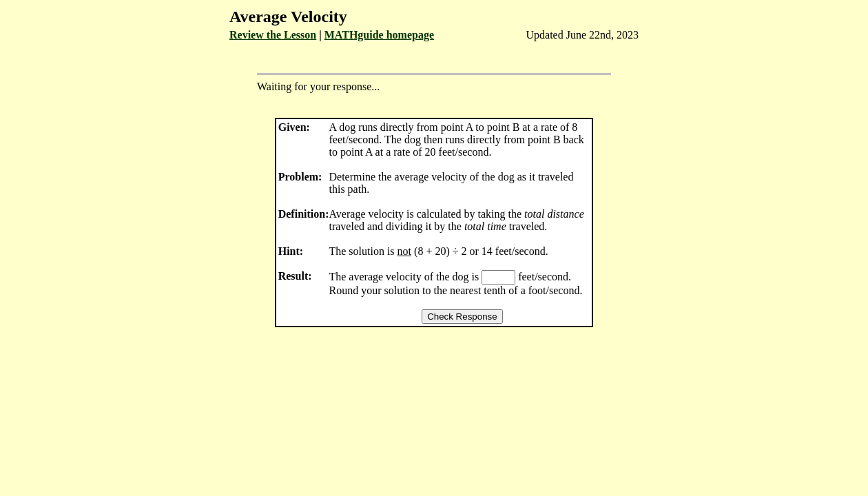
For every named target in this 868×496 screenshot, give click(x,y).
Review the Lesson (273, 35)
